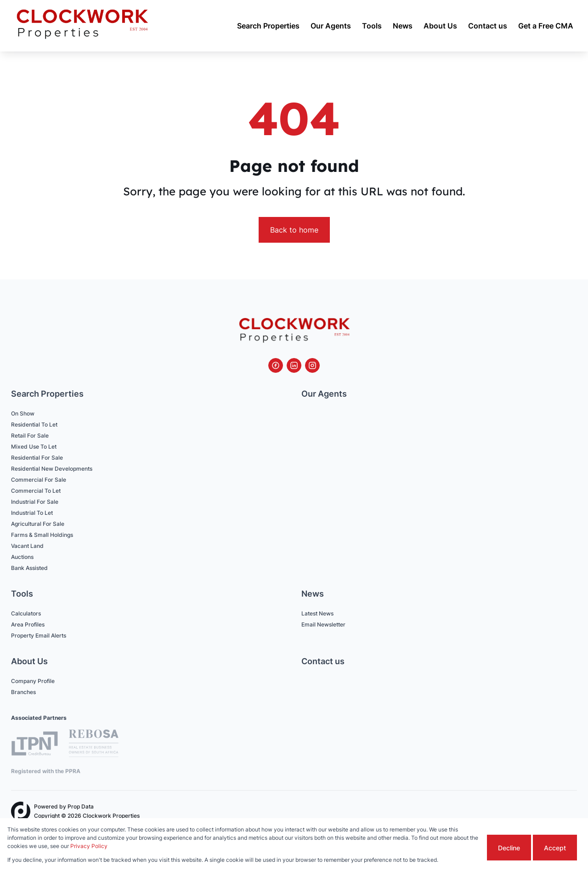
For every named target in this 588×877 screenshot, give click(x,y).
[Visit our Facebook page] (276, 365)
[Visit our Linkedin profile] (294, 365)
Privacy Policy (89, 846)
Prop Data (81, 806)
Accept (555, 848)
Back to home (294, 230)
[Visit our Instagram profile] (312, 365)
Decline (509, 848)
